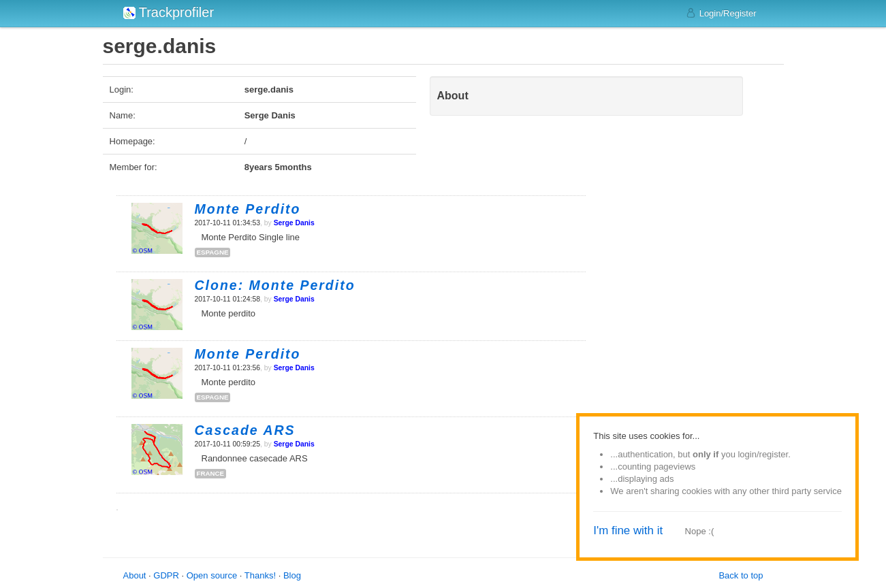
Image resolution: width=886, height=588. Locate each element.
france (211, 473)
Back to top (741, 575)
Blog (292, 575)
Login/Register (721, 13)
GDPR (166, 575)
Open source (212, 575)
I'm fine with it (628, 530)
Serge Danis (294, 223)
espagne (213, 252)
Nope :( (700, 531)
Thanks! (260, 575)
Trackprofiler (169, 12)
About (135, 575)
